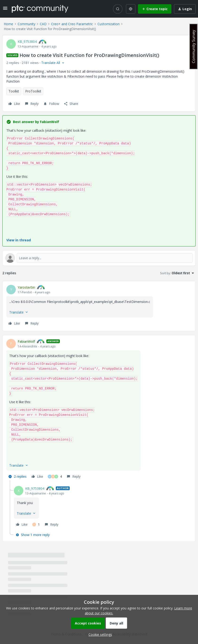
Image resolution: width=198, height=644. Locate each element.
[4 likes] (55, 477)
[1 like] (36, 525)
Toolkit (14, 91)
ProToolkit (33, 91)
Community (26, 24)
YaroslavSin (26, 287)
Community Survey (194, 46)
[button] (5, 10)
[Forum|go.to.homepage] (40, 9)
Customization (109, 24)
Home (8, 24)
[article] (99, 306)
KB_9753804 (27, 42)
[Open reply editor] (99, 258)
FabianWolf (26, 341)
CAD (43, 24)
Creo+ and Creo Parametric (72, 24)
